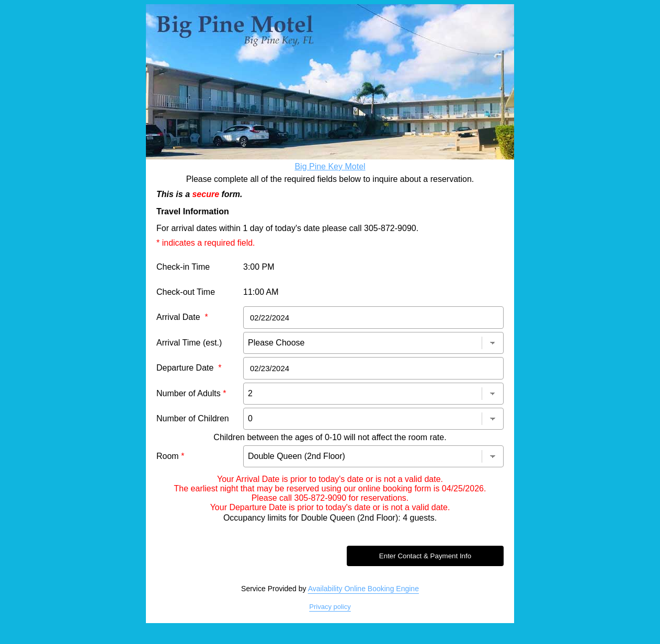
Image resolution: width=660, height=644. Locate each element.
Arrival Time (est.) (189, 343)
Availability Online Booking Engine (363, 589)
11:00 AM (261, 292)
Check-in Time (183, 267)
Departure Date (189, 368)
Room (170, 456)
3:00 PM (259, 267)
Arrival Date (182, 317)
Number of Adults (191, 393)
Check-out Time (186, 292)
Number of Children (193, 418)
